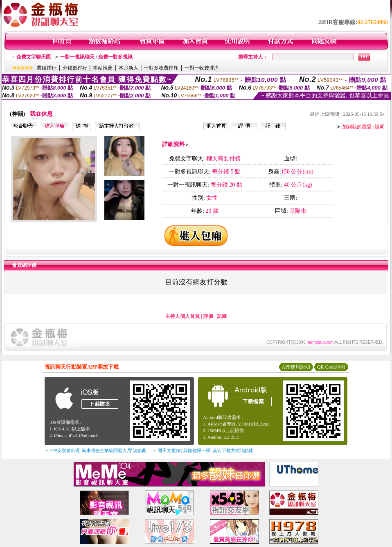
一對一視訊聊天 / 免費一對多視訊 (96, 57)
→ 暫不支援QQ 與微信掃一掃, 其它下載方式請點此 (203, 450)
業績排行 (47, 68)
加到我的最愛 (357, 127)
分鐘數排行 (75, 68)
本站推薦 (103, 68)
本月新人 (128, 68)
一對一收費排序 (202, 68)
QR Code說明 (331, 367)
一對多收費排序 (161, 68)
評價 (208, 316)
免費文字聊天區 (34, 57)
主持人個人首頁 (182, 316)
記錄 (222, 316)
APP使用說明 (296, 367)
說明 (380, 127)
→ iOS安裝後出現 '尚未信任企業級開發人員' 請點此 (96, 450)
